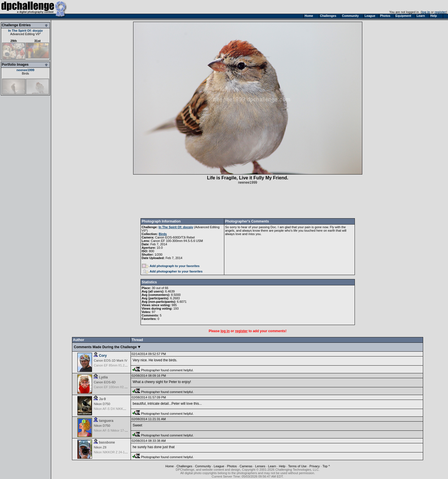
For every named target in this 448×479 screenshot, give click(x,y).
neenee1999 (25, 70)
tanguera (106, 421)
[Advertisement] (248, 201)
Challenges (184, 466)
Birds (25, 73)
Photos (232, 466)
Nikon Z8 (100, 447)
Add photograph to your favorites (171, 266)
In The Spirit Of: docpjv (26, 31)
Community (203, 466)
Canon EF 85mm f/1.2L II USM (115, 365)
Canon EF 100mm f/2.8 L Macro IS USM (122, 387)
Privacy (315, 466)
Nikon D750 (102, 404)
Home (170, 466)
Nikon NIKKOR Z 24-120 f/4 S (115, 452)
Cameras (246, 466)
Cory (103, 356)
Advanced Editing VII (25, 34)
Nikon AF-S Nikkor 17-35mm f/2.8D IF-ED (123, 430)
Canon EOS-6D (105, 382)
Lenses (260, 466)
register (440, 12)
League (219, 466)
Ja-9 (102, 399)
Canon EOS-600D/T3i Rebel (175, 237)
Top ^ (326, 466)
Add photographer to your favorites (173, 271)
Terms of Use (297, 466)
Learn (272, 466)
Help (282, 466)
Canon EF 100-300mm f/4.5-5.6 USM (177, 241)
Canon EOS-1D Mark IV (110, 360)
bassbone (107, 442)
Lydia (103, 377)
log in (426, 12)
